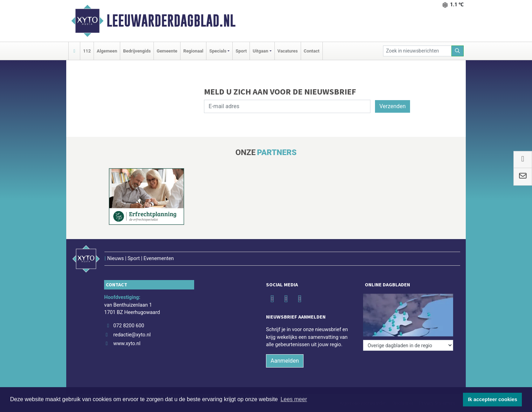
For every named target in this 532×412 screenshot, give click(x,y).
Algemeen (107, 51)
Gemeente (167, 51)
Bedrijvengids (137, 51)
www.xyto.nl (127, 344)
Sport (241, 51)
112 (87, 51)
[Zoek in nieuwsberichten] (417, 51)
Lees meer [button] (294, 399)
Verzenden (392, 106)
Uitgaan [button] (260, 51)
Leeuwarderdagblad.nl (171, 21)
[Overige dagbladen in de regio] (408, 345)
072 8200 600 (129, 326)
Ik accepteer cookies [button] (493, 399)
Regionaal (193, 51)
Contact (312, 51)
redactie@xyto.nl (132, 335)
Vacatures (288, 51)
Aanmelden (285, 361)
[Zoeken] (458, 51)
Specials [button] (218, 51)
